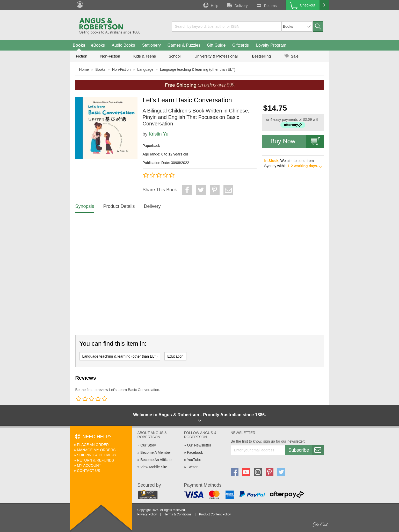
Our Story (148, 445)
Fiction (82, 56)
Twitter (192, 467)
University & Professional (216, 56)
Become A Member (156, 452)
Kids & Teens (145, 56)
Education (175, 356)
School (175, 56)
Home (84, 69)
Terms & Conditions (178, 514)
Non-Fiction (110, 56)
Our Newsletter (199, 445)
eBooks (98, 45)
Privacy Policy (147, 514)
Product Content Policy (215, 514)
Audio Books (124, 45)
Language (145, 69)
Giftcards (241, 45)
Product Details (119, 206)
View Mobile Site (154, 467)
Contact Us (89, 471)
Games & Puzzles (184, 45)
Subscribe (306, 450)
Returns (266, 5)
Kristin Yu (159, 134)
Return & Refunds (95, 460)
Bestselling (261, 56)
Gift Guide (216, 45)
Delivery (237, 5)
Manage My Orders (96, 450)
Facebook (195, 452)
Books (79, 45)
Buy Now (297, 141)
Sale (292, 56)
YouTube (194, 460)
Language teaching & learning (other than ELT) (198, 69)
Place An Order (93, 445)
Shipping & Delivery (97, 455)
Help (210, 5)
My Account (89, 465)
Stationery (151, 45)
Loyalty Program (271, 45)
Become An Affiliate (156, 460)
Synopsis (85, 206)
